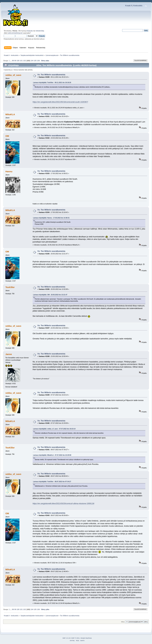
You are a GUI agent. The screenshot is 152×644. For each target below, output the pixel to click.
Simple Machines (86, 638)
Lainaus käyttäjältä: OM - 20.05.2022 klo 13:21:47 (50, 295)
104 (32, 61)
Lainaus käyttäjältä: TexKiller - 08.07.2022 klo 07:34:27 (52, 482)
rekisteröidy (40, 31)
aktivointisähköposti (15, 33)
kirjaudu (30, 31)
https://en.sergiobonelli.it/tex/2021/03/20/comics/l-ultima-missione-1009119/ (64, 504)
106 (38, 61)
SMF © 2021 (76, 638)
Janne (9, 354)
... (11, 61)
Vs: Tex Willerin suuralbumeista (51, 75)
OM (7, 136)
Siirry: (123, 622)
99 (15, 61)
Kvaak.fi (129, 6)
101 (21, 61)
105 (35, 61)
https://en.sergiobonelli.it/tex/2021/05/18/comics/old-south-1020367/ (60, 102)
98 (13, 61)
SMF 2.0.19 (66, 638)
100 (18, 61)
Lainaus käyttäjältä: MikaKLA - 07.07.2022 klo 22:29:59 (52, 455)
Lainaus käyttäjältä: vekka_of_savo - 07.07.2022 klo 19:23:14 (54, 429)
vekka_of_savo (13, 75)
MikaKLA (10, 114)
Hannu (9, 171)
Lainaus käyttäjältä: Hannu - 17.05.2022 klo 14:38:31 (51, 218)
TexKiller (10, 287)
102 (25, 61)
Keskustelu (138, 6)
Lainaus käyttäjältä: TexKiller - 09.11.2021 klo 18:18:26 (52, 83)
